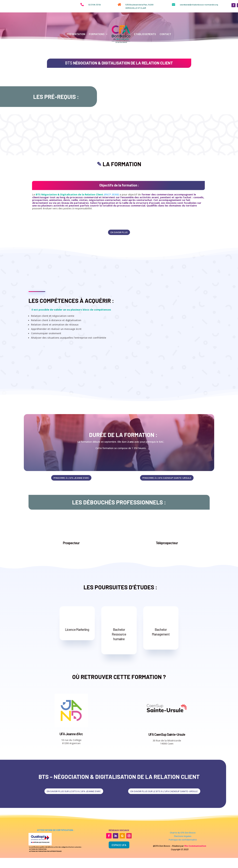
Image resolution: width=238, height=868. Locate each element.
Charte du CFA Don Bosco (183, 860)
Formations (97, 34)
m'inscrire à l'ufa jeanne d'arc (71, 504)
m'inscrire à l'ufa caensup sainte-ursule (167, 504)
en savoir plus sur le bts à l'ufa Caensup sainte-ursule (164, 818)
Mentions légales (183, 863)
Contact (165, 34)
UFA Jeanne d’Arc (71, 761)
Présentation (76, 34)
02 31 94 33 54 (95, 5)
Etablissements (145, 34)
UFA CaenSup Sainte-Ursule (167, 761)
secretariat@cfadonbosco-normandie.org (199, 5)
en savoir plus (119, 259)
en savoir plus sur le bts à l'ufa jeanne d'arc (74, 818)
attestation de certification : (55, 857)
